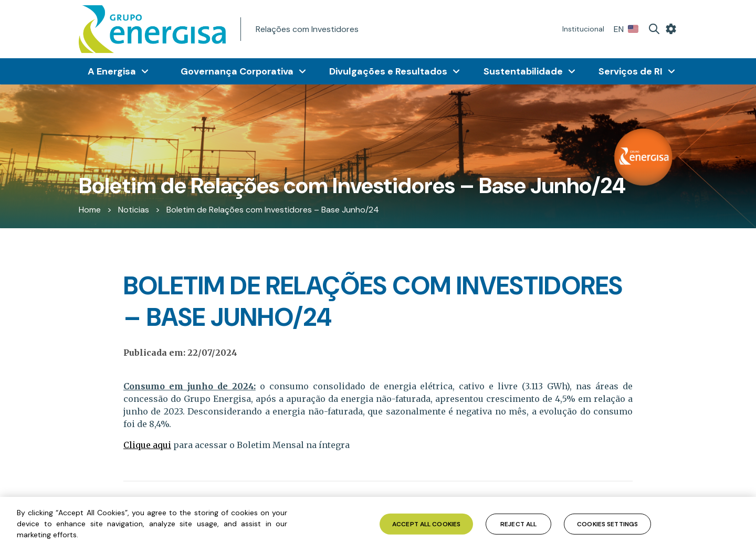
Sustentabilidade (523, 71)
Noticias (134, 210)
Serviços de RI (631, 71)
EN (626, 29)
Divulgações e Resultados (388, 71)
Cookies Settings (607, 524)
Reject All (518, 524)
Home (90, 210)
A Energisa (112, 71)
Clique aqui (147, 445)
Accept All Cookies (426, 524)
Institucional (583, 29)
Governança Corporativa (237, 71)
